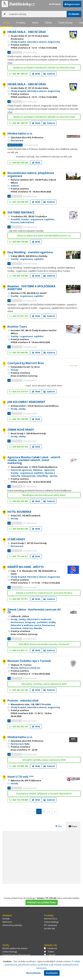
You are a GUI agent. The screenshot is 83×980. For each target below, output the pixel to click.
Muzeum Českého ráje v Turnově (29, 661)
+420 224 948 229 (19, 202)
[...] (37, 14)
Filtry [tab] (59, 826)
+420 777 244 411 (19, 556)
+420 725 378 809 (19, 800)
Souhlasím (52, 973)
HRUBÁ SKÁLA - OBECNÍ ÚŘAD (27, 32)
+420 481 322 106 (19, 690)
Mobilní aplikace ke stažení (15, 948)
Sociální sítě (49, 929)
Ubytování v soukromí (39, 619)
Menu (35, 23)
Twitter (49, 952)
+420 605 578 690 (19, 242)
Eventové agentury (21, 470)
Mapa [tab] (73, 826)
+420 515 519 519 (19, 391)
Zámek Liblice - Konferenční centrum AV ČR (34, 611)
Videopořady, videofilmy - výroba (39, 476)
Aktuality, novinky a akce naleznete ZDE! (44, 684)
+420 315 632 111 (19, 650)
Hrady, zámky (18, 409)
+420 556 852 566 (19, 529)
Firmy (6, 23)
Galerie (49, 74)
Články (48, 23)
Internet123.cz (51, 919)
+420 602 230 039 (19, 163)
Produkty (21, 23)
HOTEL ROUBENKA (19, 512)
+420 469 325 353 (19, 447)
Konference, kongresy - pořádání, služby (33, 622)
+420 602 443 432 (19, 501)
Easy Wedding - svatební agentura (30, 252)
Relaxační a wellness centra (26, 625)
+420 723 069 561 (19, 352)
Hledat (74, 14)
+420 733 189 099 (19, 419)
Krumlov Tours (17, 327)
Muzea (14, 668)
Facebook (50, 948)
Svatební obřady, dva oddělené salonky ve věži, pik (44, 157)
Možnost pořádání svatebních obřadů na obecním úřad (44, 68)
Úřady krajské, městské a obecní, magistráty (35, 42)
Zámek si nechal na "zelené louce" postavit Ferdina (44, 593)
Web (36, 74)
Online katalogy (51, 922)
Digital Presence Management (16, 955)
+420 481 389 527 (19, 74)
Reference (7, 922)
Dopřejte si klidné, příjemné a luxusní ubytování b (44, 794)
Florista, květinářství (22, 222)
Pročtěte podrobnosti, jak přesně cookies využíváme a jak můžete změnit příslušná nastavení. (43, 965)
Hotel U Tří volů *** (21, 777)
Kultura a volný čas (30, 668)
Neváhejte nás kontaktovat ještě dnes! (44, 495)
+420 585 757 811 (19, 599)
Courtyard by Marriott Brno (26, 363)
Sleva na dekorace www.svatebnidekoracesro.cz (44, 236)
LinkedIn (50, 955)
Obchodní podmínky (12, 925)
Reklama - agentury (44, 470)
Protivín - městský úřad (23, 701)
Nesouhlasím (33, 973)
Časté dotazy (65, 23)
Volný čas (28, 628)
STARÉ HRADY (16, 539)
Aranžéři (15, 219)
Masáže (38, 628)
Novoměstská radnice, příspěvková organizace (31, 174)
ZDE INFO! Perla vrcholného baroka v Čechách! (44, 644)
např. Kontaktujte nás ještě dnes (44, 386)
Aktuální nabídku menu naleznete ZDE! (44, 760)
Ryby (27, 744)
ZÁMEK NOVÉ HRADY (21, 430)
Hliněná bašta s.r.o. (20, 133)
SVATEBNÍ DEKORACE (21, 212)
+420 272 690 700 (19, 766)
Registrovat (72, 4)
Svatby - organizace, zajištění (38, 219)
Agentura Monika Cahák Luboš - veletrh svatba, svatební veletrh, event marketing (34, 460)
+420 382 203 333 (19, 726)
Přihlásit (55, 4)
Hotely (14, 370)
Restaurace (17, 140)
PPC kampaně (50, 925)
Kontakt (6, 919)
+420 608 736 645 (19, 276)
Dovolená (16, 628)
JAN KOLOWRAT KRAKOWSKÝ (26, 402)
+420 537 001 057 (19, 316)
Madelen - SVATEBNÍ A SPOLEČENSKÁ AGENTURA (31, 288)
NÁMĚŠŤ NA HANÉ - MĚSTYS (26, 567)
